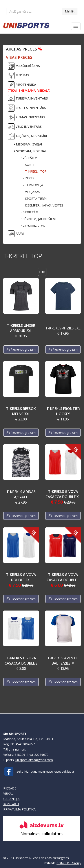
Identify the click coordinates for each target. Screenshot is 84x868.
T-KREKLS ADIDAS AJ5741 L (21, 494)
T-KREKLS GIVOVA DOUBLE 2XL (21, 577)
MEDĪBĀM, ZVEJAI (28, 144)
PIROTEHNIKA (29, 87)
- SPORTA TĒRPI (35, 199)
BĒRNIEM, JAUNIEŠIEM (38, 219)
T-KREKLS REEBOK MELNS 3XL (21, 411)
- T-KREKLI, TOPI (35, 171)
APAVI (16, 234)
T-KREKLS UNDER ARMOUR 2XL (21, 328)
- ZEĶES (29, 178)
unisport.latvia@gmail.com (34, 760)
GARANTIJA (11, 799)
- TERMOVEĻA (33, 185)
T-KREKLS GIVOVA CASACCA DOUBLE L (63, 577)
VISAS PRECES (19, 57)
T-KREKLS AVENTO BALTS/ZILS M (63, 661)
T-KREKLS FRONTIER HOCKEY (63, 411)
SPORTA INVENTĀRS (27, 108)
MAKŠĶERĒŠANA (24, 66)
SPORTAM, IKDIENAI (30, 151)
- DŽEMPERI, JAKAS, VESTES (43, 205)
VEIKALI (9, 794)
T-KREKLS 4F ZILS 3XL (63, 328)
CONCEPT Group (69, 863)
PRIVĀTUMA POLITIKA (19, 809)
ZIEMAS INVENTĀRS (26, 117)
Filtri (42, 272)
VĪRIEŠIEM (29, 158)
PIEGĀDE (10, 788)
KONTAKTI (11, 804)
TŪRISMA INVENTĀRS (28, 99)
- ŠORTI (29, 165)
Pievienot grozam (21, 349)
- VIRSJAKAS (32, 192)
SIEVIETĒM (30, 212)
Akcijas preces (24, 49)
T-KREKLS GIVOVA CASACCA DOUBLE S (21, 661)
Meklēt (70, 11)
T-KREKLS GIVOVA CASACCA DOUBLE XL (63, 494)
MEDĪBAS (18, 75)
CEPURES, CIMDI (34, 226)
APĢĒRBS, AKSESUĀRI (27, 136)
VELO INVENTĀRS (25, 127)
